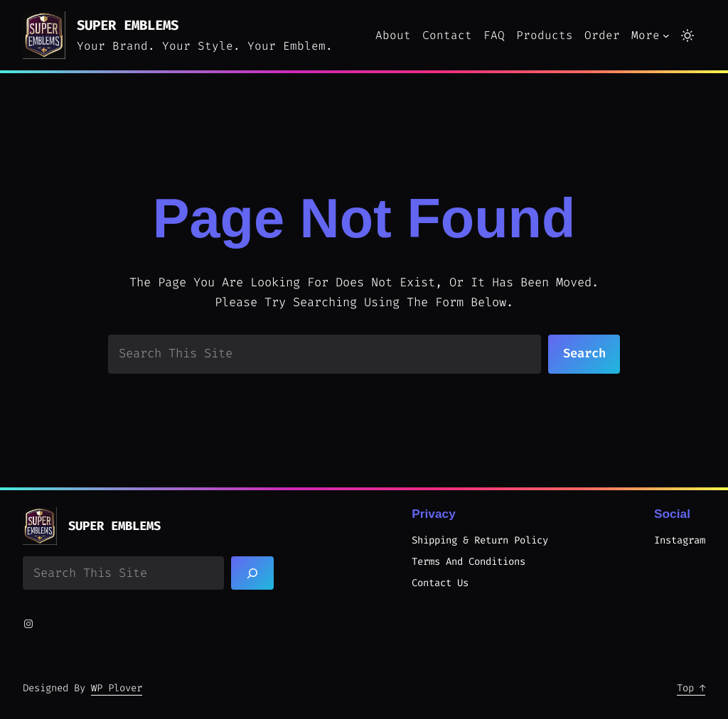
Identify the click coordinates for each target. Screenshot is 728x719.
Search (584, 353)
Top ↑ (691, 688)
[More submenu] (666, 36)
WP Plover (117, 688)
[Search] (252, 573)
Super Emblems (128, 25)
